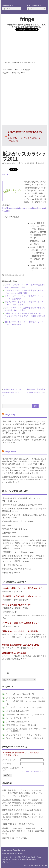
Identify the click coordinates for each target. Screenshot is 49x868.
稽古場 (22, 275)
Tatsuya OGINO (10, 163)
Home (18, 70)
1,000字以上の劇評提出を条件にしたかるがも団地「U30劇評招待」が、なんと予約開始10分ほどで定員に (24, 480)
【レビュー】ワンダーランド (17, 718)
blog (28, 857)
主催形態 (6, 533)
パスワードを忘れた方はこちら (33, 772)
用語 (24, 857)
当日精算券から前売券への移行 (15, 608)
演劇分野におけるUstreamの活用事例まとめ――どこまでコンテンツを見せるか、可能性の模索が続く (26, 316)
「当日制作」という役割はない (15, 552)
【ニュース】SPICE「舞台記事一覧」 (20, 694)
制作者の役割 (8, 573)
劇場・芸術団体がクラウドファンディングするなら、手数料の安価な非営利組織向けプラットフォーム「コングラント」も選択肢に (24, 559)
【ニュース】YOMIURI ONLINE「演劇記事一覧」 (25, 698)
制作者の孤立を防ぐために (13, 569)
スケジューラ (7, 862)
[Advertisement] (24, 47)
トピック (13, 857)
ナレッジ (5, 857)
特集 (19, 857)
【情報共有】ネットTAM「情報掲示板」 (21, 725)
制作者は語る (16, 860)
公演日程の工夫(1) (10, 612)
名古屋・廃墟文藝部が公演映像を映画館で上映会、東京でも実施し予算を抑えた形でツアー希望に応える (22, 817)
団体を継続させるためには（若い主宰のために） (22, 810)
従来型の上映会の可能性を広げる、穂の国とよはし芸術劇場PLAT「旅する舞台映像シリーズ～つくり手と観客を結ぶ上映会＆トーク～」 (24, 461)
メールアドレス (9, 760)
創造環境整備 (10, 275)
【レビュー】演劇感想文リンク (18, 722)
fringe (27, 19)
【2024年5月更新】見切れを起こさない (19, 505)
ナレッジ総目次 (9, 565)
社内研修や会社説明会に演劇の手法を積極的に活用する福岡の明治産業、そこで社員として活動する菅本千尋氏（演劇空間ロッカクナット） (22, 803)
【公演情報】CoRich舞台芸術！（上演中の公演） (25, 715)
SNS (4, 525)
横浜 (17, 275)
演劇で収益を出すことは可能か (15, 838)
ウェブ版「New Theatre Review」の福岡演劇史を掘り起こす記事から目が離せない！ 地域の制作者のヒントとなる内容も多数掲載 (24, 470)
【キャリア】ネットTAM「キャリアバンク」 (23, 735)
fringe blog (10, 414)
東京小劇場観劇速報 (29, 860)
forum (39, 857)
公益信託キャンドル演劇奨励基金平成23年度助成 (12, 392)
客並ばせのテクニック (11, 529)
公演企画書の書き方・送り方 (14, 521)
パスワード (7, 764)
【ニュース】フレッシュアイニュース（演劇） (24, 707)
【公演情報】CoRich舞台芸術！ (18, 711)
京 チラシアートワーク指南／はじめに (19, 648)
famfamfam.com (19, 850)
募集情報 (26, 70)
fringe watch (10, 452)
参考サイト (6, 860)
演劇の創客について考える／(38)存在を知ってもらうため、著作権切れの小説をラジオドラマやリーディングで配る (24, 431)
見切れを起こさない (11, 626)
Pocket (5, 174)
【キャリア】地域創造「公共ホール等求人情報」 (25, 738)
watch (33, 857)
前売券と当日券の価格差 (12, 537)
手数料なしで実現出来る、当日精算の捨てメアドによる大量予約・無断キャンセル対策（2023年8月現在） (23, 831)
